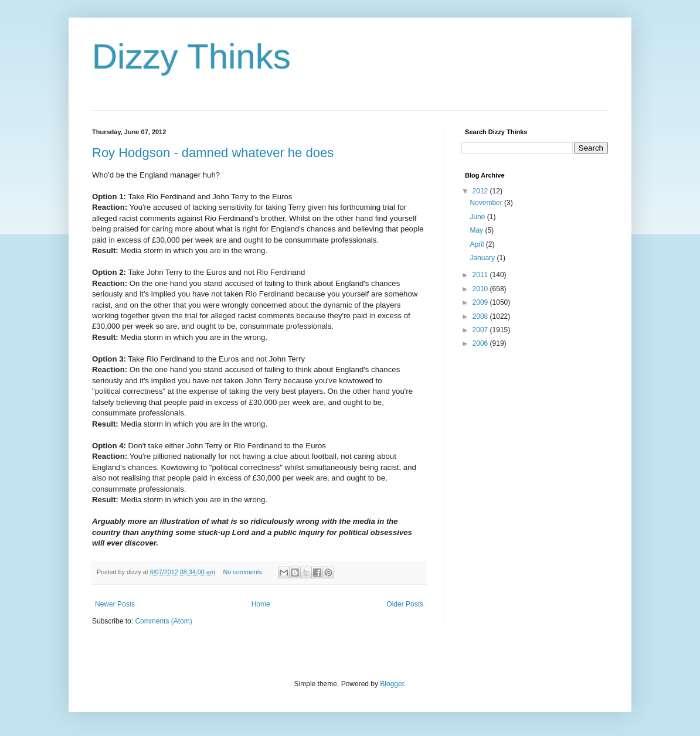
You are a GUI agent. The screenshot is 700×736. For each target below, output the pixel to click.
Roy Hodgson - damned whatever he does (213, 153)
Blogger (392, 684)
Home (261, 604)
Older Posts (405, 604)
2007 (481, 330)
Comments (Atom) (163, 621)
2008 (481, 316)
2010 (481, 289)
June (478, 217)
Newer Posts (115, 604)
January (483, 258)
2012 (481, 191)
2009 (481, 302)
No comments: (245, 572)
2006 (481, 343)
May (477, 230)
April (478, 244)
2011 (481, 275)
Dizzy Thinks (191, 57)
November (487, 203)
